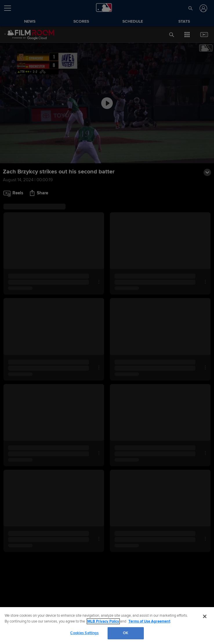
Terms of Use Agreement (149, 621)
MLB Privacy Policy (103, 621)
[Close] (205, 616)
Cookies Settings (84, 633)
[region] (107, 626)
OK (126, 633)
